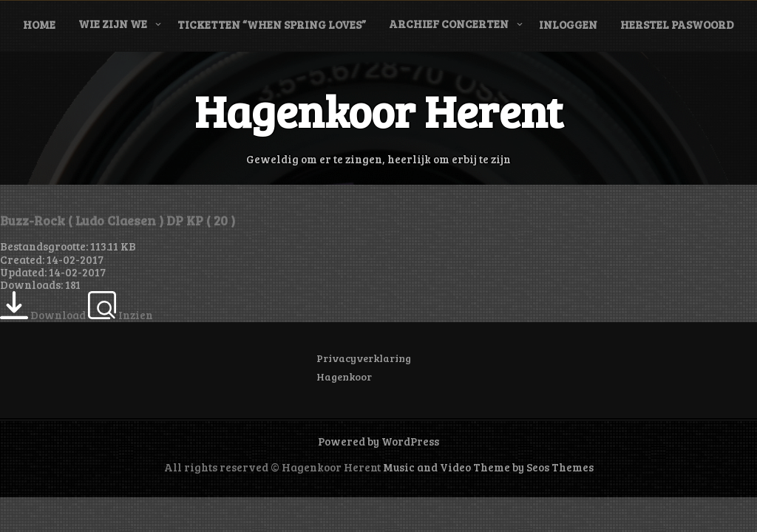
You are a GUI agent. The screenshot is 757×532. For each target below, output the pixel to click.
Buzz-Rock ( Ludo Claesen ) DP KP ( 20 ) (118, 220)
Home (39, 24)
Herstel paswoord (677, 24)
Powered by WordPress (378, 441)
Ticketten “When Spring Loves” (272, 24)
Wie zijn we (113, 24)
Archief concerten (449, 24)
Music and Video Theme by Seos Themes (488, 467)
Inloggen (568, 24)
